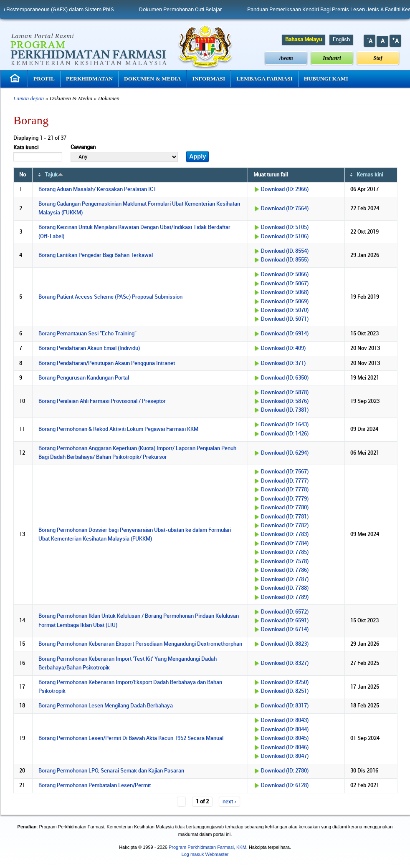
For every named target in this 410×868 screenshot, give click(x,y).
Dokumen (109, 98)
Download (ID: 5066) (285, 274)
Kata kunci (26, 148)
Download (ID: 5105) (285, 227)
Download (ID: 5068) (285, 292)
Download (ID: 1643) (285, 425)
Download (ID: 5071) (285, 319)
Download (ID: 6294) (285, 453)
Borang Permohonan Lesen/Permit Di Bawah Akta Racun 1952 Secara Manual (131, 738)
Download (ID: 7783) (285, 534)
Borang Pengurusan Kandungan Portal (84, 378)
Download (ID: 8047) (285, 756)
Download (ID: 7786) (285, 570)
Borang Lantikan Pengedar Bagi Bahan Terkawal (96, 255)
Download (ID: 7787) (285, 579)
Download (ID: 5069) (285, 302)
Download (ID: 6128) (285, 785)
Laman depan (29, 98)
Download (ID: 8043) (285, 720)
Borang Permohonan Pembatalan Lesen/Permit (95, 785)
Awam (286, 58)
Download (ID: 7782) (285, 526)
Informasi (209, 79)
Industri (332, 58)
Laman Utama (16, 78)
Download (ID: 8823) (285, 644)
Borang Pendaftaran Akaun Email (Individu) (89, 348)
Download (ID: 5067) (285, 284)
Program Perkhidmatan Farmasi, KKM (208, 847)
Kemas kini (370, 175)
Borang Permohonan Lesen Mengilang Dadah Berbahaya (106, 706)
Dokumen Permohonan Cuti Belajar (190, 10)
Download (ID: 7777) (285, 481)
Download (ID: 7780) (285, 508)
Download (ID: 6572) (285, 612)
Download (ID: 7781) (285, 517)
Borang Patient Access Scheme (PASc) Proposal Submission (110, 297)
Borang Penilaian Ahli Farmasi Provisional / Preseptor (102, 401)
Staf (378, 58)
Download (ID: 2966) (285, 189)
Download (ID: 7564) (285, 209)
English (341, 40)
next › (229, 802)
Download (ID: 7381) (285, 410)
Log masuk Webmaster (205, 854)
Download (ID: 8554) (285, 251)
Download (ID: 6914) (285, 334)
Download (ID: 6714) (285, 629)
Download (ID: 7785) (285, 552)
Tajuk (54, 175)
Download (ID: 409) (283, 348)
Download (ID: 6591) (285, 621)
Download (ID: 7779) (285, 499)
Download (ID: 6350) (285, 378)
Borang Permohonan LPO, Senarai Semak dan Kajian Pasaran (111, 771)
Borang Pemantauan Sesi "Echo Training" (87, 334)
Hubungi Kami (326, 79)
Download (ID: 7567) (285, 472)
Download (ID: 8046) (285, 747)
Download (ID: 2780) (285, 771)
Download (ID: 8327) (285, 663)
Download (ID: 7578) (285, 561)
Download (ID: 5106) (285, 236)
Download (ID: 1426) (285, 434)
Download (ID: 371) (283, 363)
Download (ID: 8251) (285, 691)
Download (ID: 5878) (285, 392)
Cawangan (83, 147)
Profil (44, 79)
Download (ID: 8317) (285, 706)
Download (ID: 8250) (285, 682)
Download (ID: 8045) (285, 738)
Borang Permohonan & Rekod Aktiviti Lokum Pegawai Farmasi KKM (118, 429)
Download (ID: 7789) (285, 597)
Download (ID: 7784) (285, 543)
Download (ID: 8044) (285, 730)
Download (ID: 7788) (285, 588)
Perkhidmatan (89, 79)
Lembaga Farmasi (264, 79)
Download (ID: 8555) (285, 260)
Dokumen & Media (153, 79)
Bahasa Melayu (304, 40)
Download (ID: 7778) (285, 490)
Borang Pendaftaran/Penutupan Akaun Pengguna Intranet (107, 363)
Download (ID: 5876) (285, 401)
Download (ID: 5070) (285, 310)
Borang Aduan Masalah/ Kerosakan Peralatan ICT (97, 189)
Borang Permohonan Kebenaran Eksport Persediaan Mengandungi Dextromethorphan (140, 644)
